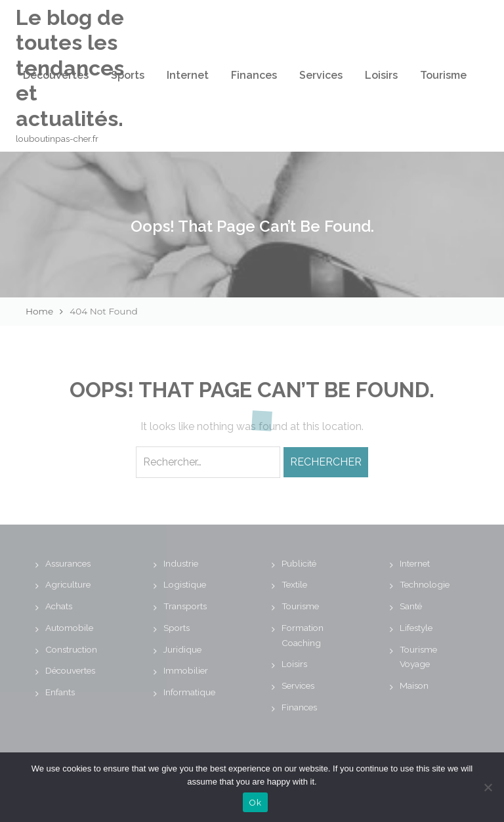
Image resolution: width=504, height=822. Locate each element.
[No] (488, 787)
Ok (255, 803)
